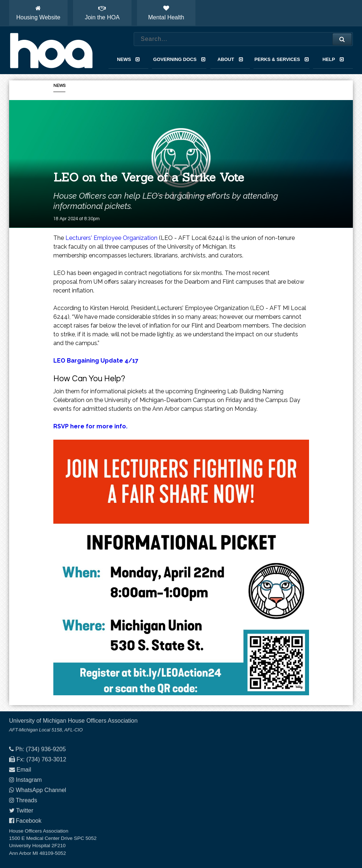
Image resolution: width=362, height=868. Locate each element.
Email (24, 770)
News (128, 59)
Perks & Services (281, 59)
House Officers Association (51, 50)
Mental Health (166, 13)
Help (333, 59)
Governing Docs (179, 59)
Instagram (29, 780)
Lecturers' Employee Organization (111, 238)
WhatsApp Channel (41, 790)
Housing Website (38, 13)
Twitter (25, 810)
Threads (26, 800)
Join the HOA (102, 13)
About (230, 59)
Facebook (28, 821)
